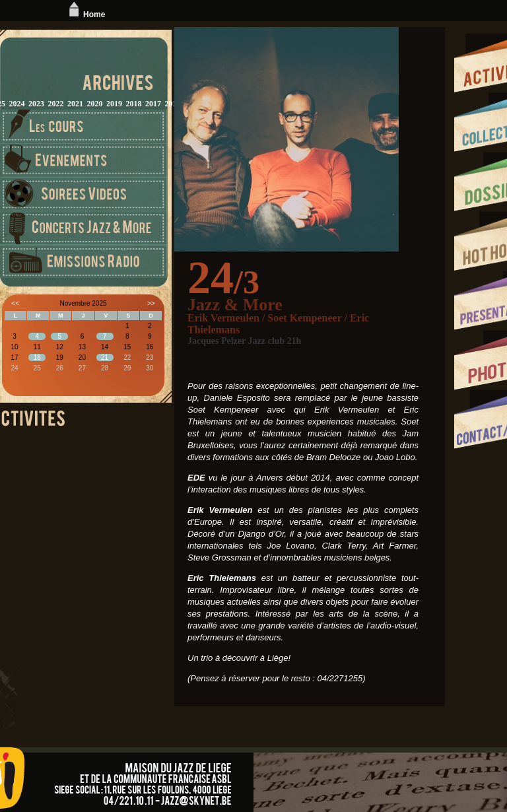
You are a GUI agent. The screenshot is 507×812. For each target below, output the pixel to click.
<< (15, 303)
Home (85, 15)
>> (151, 303)
